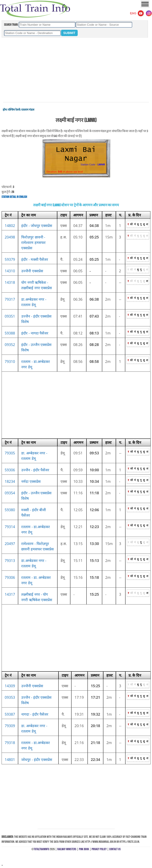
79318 (10, 743)
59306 (10, 470)
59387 (10, 714)
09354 (10, 493)
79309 (10, 726)
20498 (10, 237)
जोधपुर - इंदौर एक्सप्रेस (37, 760)
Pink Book (84, 849)
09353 (10, 697)
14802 (10, 226)
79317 (10, 299)
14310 (10, 271)
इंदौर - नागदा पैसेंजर (35, 333)
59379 (10, 259)
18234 (10, 481)
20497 (10, 544)
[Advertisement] (76, 70)
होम (5, 110)
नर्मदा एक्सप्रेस (31, 481)
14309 (10, 686)
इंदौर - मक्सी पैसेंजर (35, 259)
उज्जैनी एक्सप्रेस (32, 271)
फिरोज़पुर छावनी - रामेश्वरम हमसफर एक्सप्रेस (33, 243)
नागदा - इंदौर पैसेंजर (35, 714)
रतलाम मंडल (28, 110)
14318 (10, 282)
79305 (10, 453)
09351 (10, 316)
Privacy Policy (99, 849)
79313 (10, 561)
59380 (10, 510)
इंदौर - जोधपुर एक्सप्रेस (37, 226)
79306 (10, 577)
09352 (10, 345)
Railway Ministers (67, 849)
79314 (10, 527)
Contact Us (115, 849)
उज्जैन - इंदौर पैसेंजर (35, 470)
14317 (10, 594)
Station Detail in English (14, 197)
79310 (10, 362)
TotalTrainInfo (41, 849)
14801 (10, 760)
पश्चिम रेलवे (14, 110)
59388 (10, 333)
